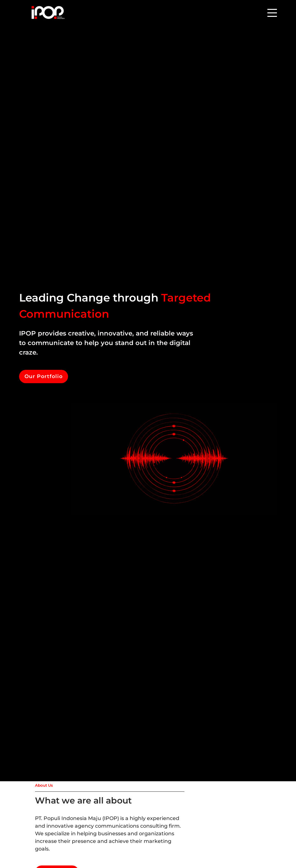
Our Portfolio (44, 376)
